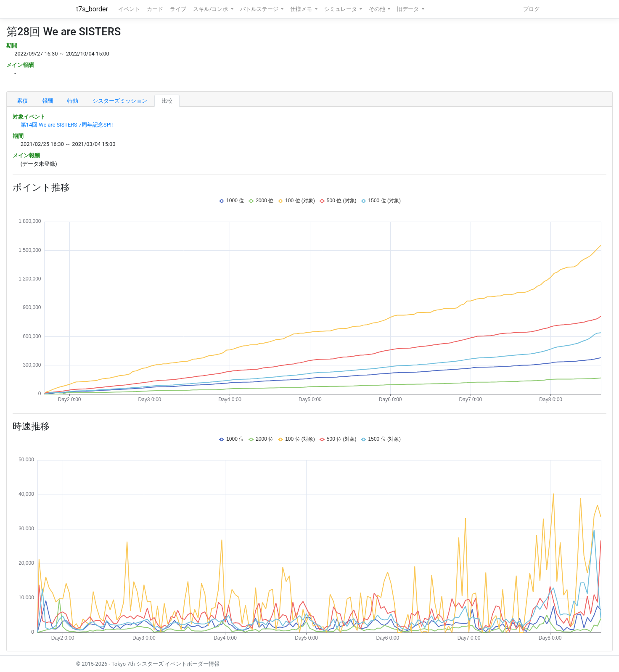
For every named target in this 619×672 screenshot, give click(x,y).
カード (155, 9)
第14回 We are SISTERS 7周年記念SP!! (67, 125)
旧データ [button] (409, 9)
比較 (167, 101)
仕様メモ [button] (302, 9)
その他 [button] (378, 9)
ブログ (531, 9)
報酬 (48, 101)
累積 (22, 101)
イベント (129, 9)
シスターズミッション (120, 101)
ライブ (178, 9)
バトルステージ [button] (260, 9)
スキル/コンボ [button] (211, 9)
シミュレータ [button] (341, 9)
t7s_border (92, 9)
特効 (73, 101)
